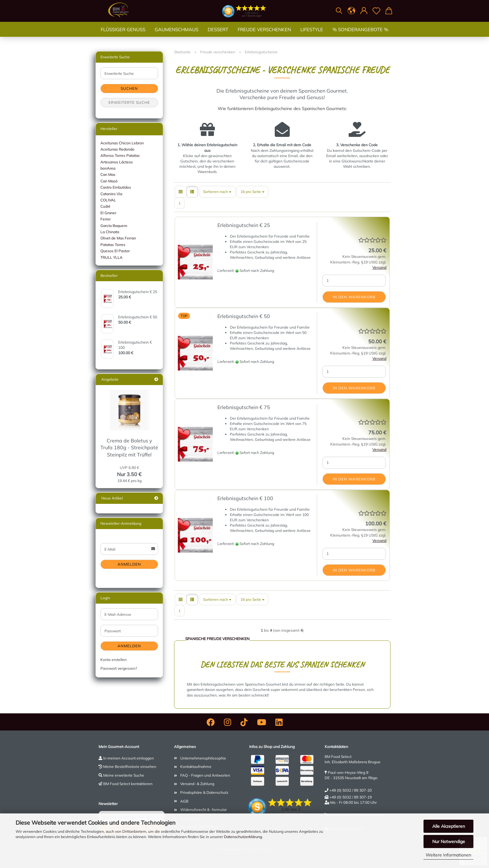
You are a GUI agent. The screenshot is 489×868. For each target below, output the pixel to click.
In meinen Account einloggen (128, 758)
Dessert (218, 36)
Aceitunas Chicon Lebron (122, 143)
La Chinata (110, 232)
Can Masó (109, 181)
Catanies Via (111, 194)
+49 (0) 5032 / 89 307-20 (351, 790)
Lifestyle (312, 36)
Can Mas (108, 174)
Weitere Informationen (448, 855)
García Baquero (114, 226)
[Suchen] (339, 11)
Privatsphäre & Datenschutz (204, 792)
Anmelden (129, 564)
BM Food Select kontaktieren (128, 784)
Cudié (105, 206)
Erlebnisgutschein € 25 (244, 225)
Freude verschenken (264, 36)
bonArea (108, 168)
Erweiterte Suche (129, 102)
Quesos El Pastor (115, 251)
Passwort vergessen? (119, 668)
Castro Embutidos (116, 187)
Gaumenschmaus (177, 36)
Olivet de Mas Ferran (118, 238)
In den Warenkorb (354, 297)
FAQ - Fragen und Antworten (205, 775)
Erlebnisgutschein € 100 (245, 498)
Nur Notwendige (449, 841)
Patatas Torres (113, 245)
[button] (351, 11)
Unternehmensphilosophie (203, 758)
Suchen (129, 88)
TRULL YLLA (111, 257)
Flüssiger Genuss (123, 36)
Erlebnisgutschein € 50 (244, 316)
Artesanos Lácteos (117, 162)
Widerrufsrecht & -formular (203, 810)
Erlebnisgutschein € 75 (244, 407)
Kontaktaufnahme (196, 767)
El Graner (108, 213)
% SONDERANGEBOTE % (360, 36)
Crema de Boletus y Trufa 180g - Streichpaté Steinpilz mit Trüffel (129, 448)
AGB (184, 801)
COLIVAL (108, 200)
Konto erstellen (114, 660)
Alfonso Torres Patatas (120, 155)
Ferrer (106, 219)
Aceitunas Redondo (117, 149)
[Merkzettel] (376, 11)
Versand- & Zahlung (197, 784)
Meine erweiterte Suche (124, 775)
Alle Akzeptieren (449, 826)
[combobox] (217, 192)
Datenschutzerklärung (243, 837)
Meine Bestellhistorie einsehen (130, 767)
